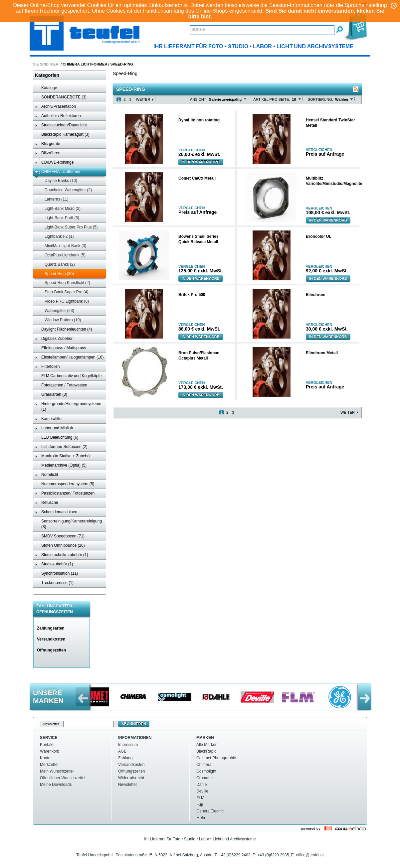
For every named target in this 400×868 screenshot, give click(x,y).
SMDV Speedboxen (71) (60, 536)
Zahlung (125, 758)
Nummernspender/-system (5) (65, 484)
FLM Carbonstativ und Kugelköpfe (68, 376)
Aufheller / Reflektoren (58, 116)
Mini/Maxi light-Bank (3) (62, 246)
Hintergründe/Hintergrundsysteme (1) (68, 407)
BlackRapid (206, 751)
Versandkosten (51, 639)
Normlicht (47, 475)
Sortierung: (320, 99)
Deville (202, 791)
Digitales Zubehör (54, 339)
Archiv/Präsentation (55, 107)
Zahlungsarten (51, 628)
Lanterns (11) (53, 199)
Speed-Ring (121, 64)
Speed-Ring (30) (56, 274)
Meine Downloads (56, 785)
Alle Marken (207, 745)
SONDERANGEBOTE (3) (61, 97)
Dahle (201, 785)
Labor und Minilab (54, 428)
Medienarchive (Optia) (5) (61, 465)
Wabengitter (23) (56, 311)
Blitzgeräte (48, 144)
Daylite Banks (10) (58, 181)
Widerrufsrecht (131, 778)
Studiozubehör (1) (54, 564)
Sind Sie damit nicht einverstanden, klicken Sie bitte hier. (286, 14)
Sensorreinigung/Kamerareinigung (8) (68, 524)
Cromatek (205, 778)
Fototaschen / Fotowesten (61, 385)
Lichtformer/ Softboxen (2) (61, 447)
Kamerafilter (49, 419)
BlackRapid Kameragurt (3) (62, 135)
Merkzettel (49, 765)
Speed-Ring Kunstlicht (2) (64, 283)
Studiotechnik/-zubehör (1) (62, 555)
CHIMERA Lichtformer (85, 64)
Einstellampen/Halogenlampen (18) (69, 357)
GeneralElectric (210, 811)
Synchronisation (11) (56, 574)
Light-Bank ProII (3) (59, 218)
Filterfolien (47, 367)
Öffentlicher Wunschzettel (63, 778)
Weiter (143, 99)
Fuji (200, 804)
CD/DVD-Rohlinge (54, 162)
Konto (45, 758)
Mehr (201, 818)
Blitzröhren (48, 153)
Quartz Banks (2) (57, 265)
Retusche (47, 503)
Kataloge (46, 88)
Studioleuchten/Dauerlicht (61, 125)
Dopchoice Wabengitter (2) (65, 190)
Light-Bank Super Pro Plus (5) (68, 227)
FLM (200, 798)
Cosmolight (206, 771)
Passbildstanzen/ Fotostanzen (65, 493)
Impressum (128, 745)
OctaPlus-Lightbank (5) (62, 255)
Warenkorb (50, 751)
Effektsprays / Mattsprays (61, 348)
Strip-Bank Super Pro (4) (63, 292)
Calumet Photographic (216, 758)
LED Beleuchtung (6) (57, 437)
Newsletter (128, 785)
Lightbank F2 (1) (56, 237)
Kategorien (47, 75)
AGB (122, 751)
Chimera (204, 765)
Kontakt (47, 745)
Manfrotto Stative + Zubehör (63, 456)
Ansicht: (198, 99)
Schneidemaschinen (56, 512)
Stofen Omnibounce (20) (60, 546)
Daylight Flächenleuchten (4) (64, 329)
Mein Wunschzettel (57, 771)
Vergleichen (192, 150)
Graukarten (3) (51, 395)
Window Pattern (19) (60, 320)
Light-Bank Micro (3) (59, 209)
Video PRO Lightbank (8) (64, 301)
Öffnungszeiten (51, 650)
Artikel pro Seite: (272, 99)
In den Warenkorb (201, 162)
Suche (198, 30)
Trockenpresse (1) (54, 583)
